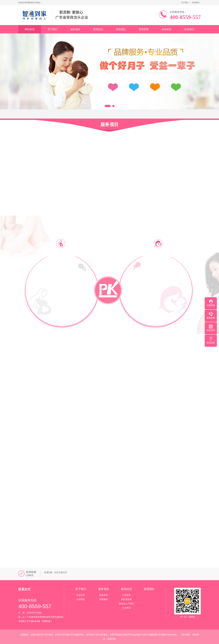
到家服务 (104, 599)
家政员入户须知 (126, 604)
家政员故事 (126, 599)
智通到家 (48, 572)
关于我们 (185, 3)
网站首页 (30, 29)
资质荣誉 (144, 29)
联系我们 (196, 3)
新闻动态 (98, 29)
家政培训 (104, 595)
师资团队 (121, 29)
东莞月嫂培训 (61, 572)
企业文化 (81, 595)
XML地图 (186, 635)
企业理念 (81, 599)
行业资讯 (126, 608)
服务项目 (75, 29)
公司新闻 (126, 595)
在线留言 (167, 29)
